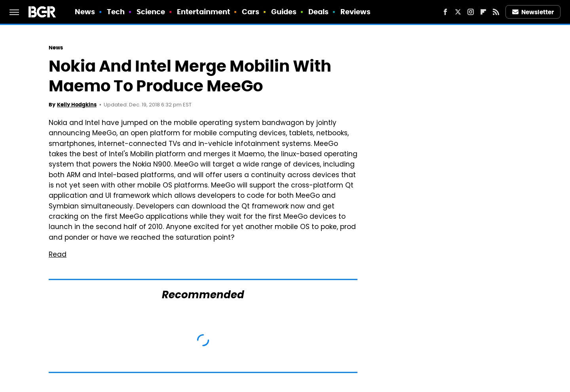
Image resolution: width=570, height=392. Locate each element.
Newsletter (533, 12)
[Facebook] (445, 12)
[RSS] (496, 12)
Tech (116, 12)
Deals (319, 12)
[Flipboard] (483, 12)
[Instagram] (471, 12)
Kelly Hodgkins (77, 105)
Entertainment (203, 12)
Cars (251, 12)
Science (151, 12)
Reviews (356, 12)
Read (58, 255)
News (85, 12)
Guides (284, 12)
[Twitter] (458, 12)
